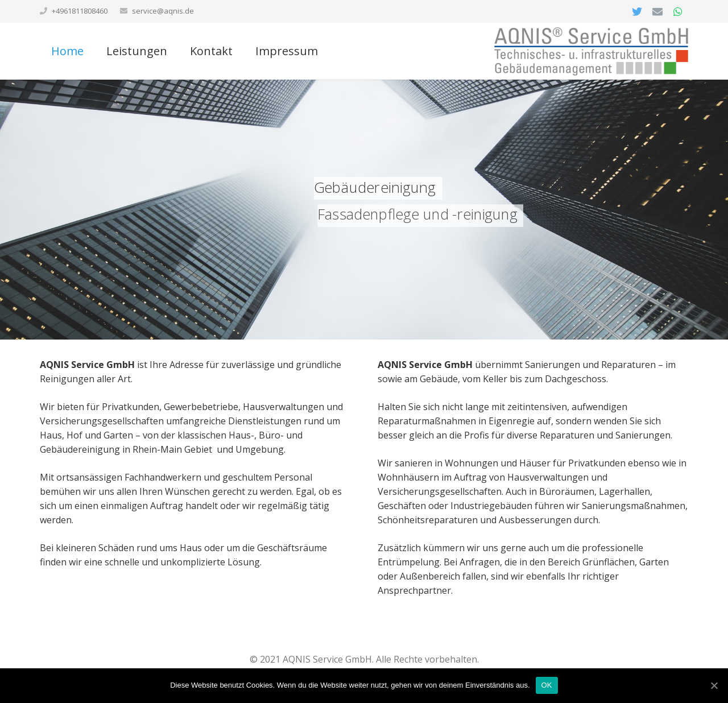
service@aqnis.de (163, 11)
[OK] (714, 685)
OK (547, 685)
